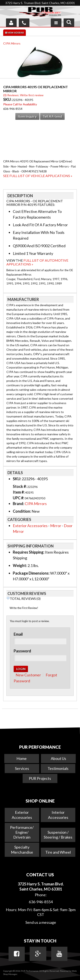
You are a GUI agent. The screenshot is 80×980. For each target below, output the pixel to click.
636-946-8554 (41, 902)
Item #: (19, 492)
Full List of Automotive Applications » (37, 262)
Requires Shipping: (29, 552)
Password (22, 651)
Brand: (18, 504)
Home (22, 758)
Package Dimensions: (31, 573)
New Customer (28, 675)
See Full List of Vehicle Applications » (38, 176)
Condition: (22, 511)
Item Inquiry (27, 116)
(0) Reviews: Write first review (23, 95)
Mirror (56, 526)
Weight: (20, 565)
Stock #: (20, 486)
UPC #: (19, 498)
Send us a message (41, 922)
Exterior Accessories (30, 526)
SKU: (8, 99)
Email (18, 634)
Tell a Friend (52, 116)
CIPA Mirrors (12, 43)
